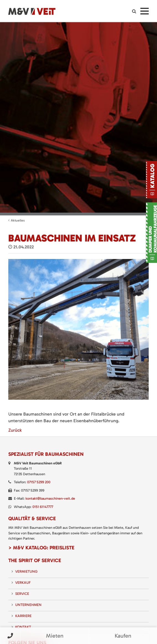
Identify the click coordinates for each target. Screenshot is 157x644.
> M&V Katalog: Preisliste (41, 548)
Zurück (15, 430)
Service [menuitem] (22, 594)
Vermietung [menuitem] (26, 571)
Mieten (55, 636)
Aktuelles (18, 220)
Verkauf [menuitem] (23, 583)
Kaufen (123, 636)
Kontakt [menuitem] (23, 627)
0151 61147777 (43, 507)
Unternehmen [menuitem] (28, 605)
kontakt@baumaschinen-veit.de (50, 498)
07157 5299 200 (39, 482)
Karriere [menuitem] (23, 616)
